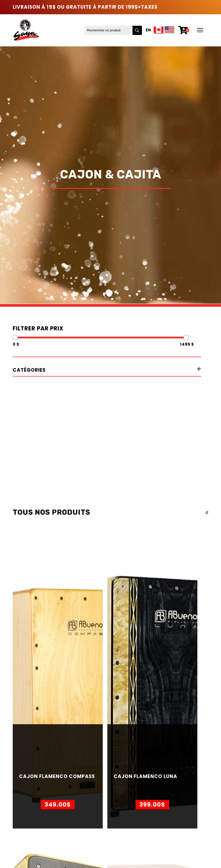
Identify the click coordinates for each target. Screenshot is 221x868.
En (149, 30)
